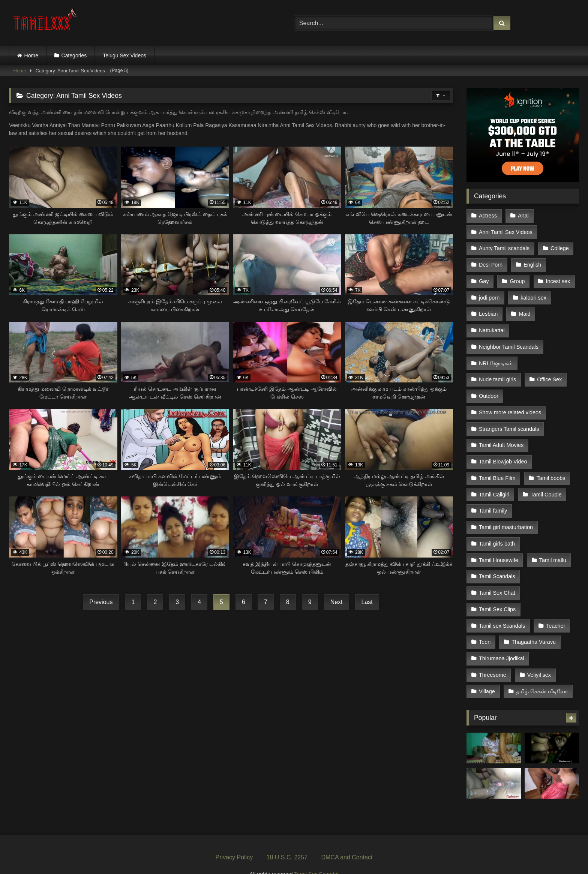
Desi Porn (491, 263)
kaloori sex (533, 295)
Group (517, 279)
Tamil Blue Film (497, 469)
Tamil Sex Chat (497, 580)
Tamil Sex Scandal (316, 858)
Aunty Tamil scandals (504, 247)
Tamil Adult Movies (501, 438)
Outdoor (489, 390)
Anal (523, 215)
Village (487, 675)
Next (337, 602)
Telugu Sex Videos (124, 55)
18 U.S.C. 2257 (287, 841)
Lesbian (488, 310)
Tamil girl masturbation (506, 517)
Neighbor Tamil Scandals (509, 342)
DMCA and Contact (347, 841)
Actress (488, 215)
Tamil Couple (545, 485)
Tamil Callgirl (494, 485)
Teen (485, 628)
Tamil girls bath (497, 532)
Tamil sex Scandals (502, 612)
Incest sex (557, 279)
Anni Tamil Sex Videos (506, 231)
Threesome (493, 660)
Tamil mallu (552, 549)
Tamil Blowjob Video (503, 453)
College (559, 247)
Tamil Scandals (497, 564)
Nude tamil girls (497, 374)
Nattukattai (492, 326)
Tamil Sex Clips (497, 596)
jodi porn (489, 295)
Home (31, 55)
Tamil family (493, 501)
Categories (74, 55)
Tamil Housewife (499, 549)
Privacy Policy (234, 841)
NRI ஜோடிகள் (496, 358)
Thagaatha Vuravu (533, 628)
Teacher (555, 612)
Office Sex (549, 374)
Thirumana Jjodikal (502, 643)
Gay (484, 279)
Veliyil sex (539, 660)
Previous (101, 602)
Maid (524, 310)
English (532, 263)
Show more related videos (510, 406)
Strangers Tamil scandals (509, 421)
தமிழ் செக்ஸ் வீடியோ (541, 675)
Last (367, 602)
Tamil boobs (550, 469)
